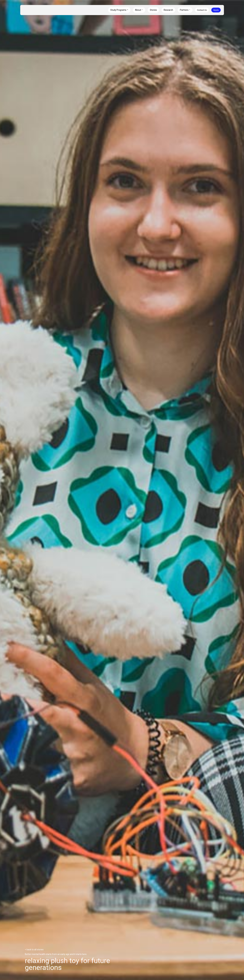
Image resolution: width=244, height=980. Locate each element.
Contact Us (202, 10)
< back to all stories (34, 950)
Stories (153, 10)
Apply (216, 10)
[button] (119, 10)
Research (168, 10)
